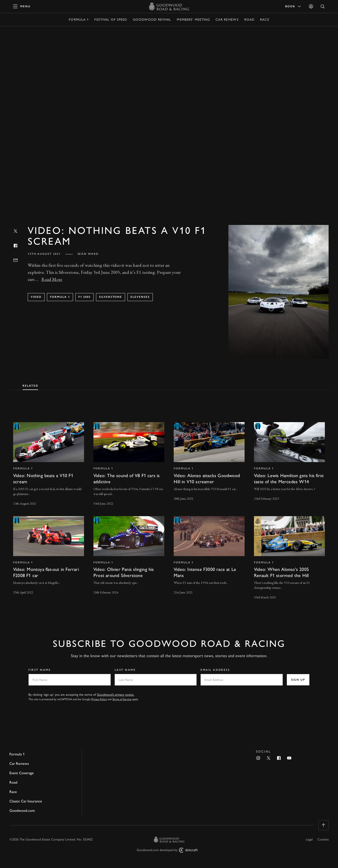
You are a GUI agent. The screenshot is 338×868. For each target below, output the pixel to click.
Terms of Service (122, 699)
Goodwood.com (22, 811)
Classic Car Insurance (26, 801)
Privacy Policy (99, 699)
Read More (52, 279)
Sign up (298, 680)
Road (249, 20)
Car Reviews (227, 20)
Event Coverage (22, 773)
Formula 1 (79, 20)
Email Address (215, 670)
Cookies (323, 839)
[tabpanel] (169, 507)
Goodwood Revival (152, 20)
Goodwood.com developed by (169, 850)
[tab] (30, 385)
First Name (40, 670)
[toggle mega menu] (22, 6)
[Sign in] (311, 6)
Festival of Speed (111, 20)
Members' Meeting (193, 20)
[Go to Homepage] (169, 6)
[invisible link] (49, 464)
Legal (309, 839)
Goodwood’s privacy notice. (116, 695)
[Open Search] (323, 6)
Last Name (125, 670)
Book (293, 6)
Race (265, 20)
